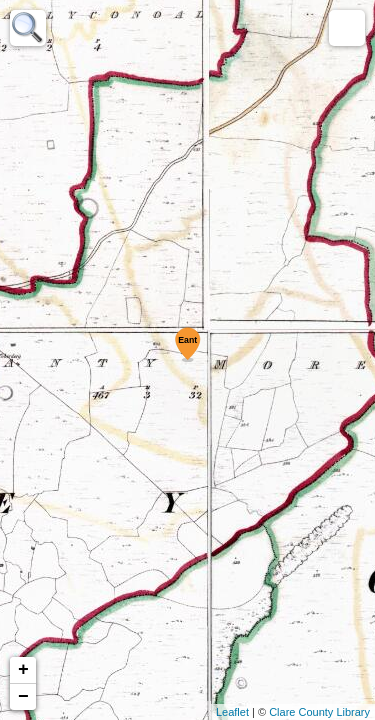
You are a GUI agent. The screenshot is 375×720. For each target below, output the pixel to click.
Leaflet (232, 712)
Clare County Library (319, 712)
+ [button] (23, 670)
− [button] (23, 697)
